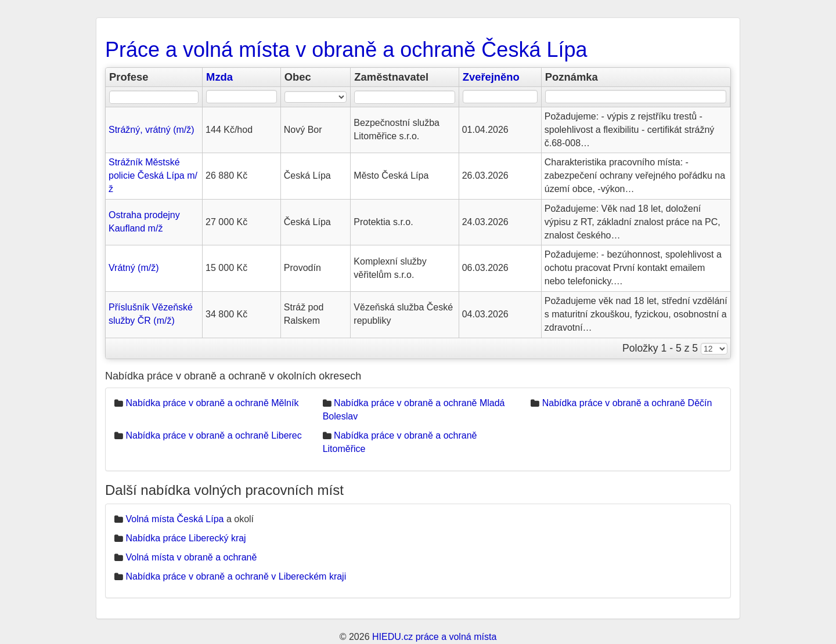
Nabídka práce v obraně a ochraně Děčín (627, 403)
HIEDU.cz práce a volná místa (434, 637)
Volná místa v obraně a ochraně (191, 557)
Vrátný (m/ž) (134, 268)
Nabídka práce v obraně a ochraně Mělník (212, 403)
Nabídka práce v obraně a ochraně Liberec (213, 435)
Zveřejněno (491, 77)
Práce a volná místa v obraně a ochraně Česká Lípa (346, 50)
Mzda (219, 77)
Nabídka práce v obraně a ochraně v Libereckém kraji (236, 576)
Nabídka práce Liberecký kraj (185, 538)
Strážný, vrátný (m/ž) (152, 130)
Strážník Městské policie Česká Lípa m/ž (153, 176)
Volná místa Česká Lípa (174, 519)
